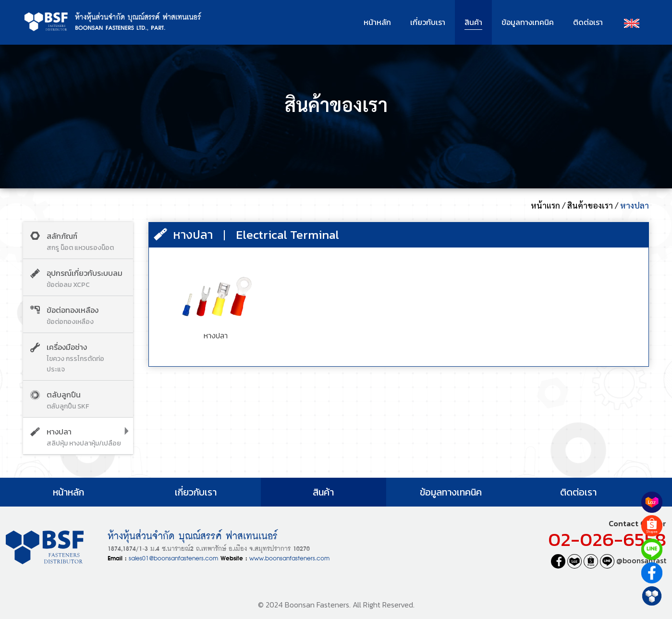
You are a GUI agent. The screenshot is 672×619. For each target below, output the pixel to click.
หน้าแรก (545, 205)
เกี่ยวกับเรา (428, 22)
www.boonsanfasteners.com (289, 557)
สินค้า (473, 22)
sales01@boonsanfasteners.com (173, 557)
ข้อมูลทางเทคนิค (528, 22)
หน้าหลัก (377, 22)
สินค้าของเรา (590, 205)
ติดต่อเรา (588, 22)
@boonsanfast (633, 560)
